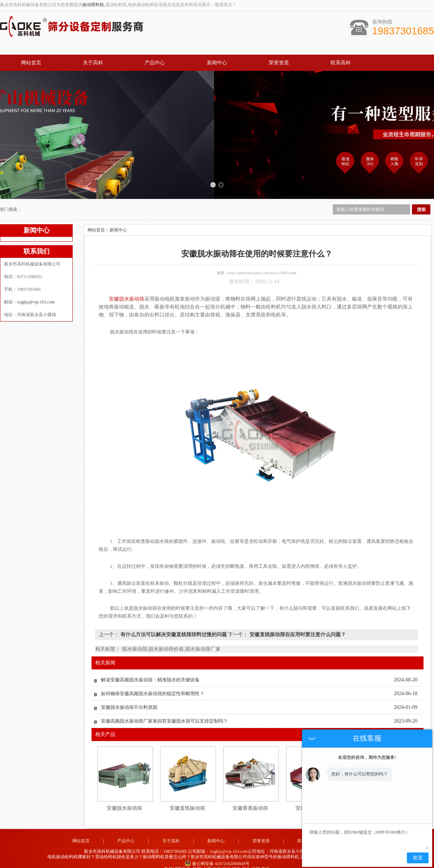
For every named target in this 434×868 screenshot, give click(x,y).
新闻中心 (217, 63)
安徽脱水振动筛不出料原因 (129, 699)
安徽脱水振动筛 (124, 800)
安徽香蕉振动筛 (250, 800)
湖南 (236, 861)
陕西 (197, 861)
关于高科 (93, 63)
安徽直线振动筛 (187, 800)
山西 (207, 861)
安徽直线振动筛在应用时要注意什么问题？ (297, 626)
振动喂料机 (93, 5)
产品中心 (155, 63)
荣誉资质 (279, 63)
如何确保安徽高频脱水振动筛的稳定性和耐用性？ (153, 685)
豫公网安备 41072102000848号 (217, 856)
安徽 (265, 861)
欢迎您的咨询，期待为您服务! (367, 757)
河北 (226, 861)
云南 (217, 861)
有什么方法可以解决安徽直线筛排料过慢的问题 (173, 626)
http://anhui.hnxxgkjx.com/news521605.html (262, 265)
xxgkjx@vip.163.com (36, 294)
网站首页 (31, 63)
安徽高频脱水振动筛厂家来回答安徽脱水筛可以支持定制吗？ (164, 713)
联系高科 (341, 63)
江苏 (256, 861)
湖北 (246, 861)
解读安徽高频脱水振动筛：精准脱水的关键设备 (150, 671)
